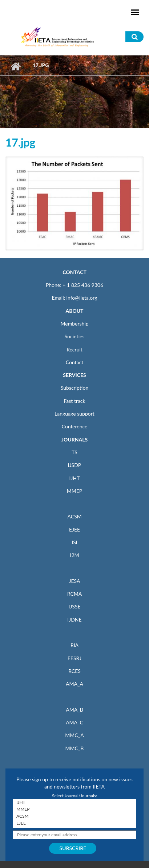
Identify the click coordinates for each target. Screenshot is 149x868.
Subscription (74, 388)
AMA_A (74, 684)
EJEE (74, 530)
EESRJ (74, 658)
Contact (75, 362)
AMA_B (74, 710)
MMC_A (74, 735)
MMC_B (75, 748)
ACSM (74, 516)
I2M (74, 555)
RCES (74, 671)
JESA (75, 581)
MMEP (75, 491)
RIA (74, 645)
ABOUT (74, 311)
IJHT (75, 478)
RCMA (75, 594)
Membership (74, 324)
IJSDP (74, 465)
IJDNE (74, 620)
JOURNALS (74, 439)
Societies (75, 336)
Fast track (74, 401)
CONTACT (74, 272)
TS (74, 452)
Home (15, 66)
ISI (74, 542)
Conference (75, 426)
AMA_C (74, 722)
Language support (74, 414)
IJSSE (74, 606)
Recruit (74, 349)
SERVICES (74, 375)
